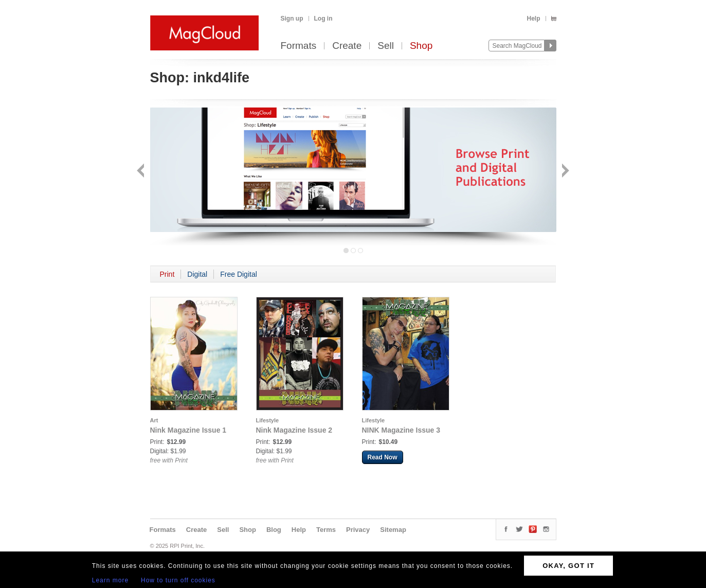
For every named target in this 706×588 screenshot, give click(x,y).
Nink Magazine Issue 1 (188, 430)
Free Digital (239, 274)
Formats (299, 46)
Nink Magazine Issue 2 (294, 430)
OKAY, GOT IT (568, 566)
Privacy (358, 530)
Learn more (110, 580)
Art (154, 420)
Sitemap (393, 530)
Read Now (383, 457)
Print (167, 274)
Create (347, 46)
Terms (326, 530)
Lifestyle (268, 420)
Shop (421, 46)
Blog (274, 530)
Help (533, 19)
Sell (386, 46)
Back (142, 172)
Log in (323, 19)
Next (564, 172)
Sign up (292, 19)
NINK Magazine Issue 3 (401, 430)
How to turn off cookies (178, 580)
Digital (197, 274)
